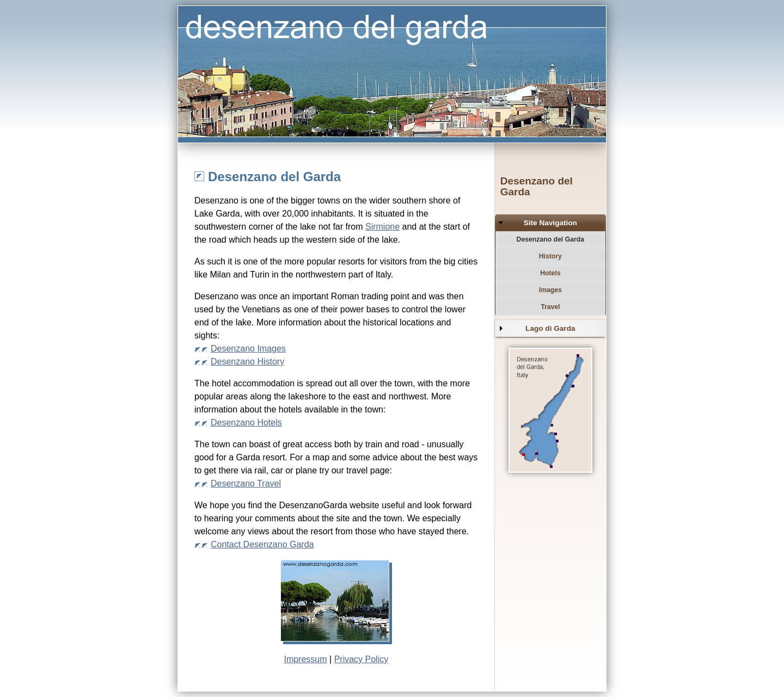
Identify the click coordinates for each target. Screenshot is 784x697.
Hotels (550, 273)
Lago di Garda (550, 328)
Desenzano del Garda (550, 239)
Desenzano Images (248, 349)
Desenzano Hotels (246, 422)
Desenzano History (247, 362)
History (550, 256)
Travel (550, 307)
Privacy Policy (362, 659)
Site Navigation (550, 223)
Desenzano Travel (246, 483)
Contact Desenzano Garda (262, 544)
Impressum (305, 659)
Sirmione (382, 227)
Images (550, 290)
